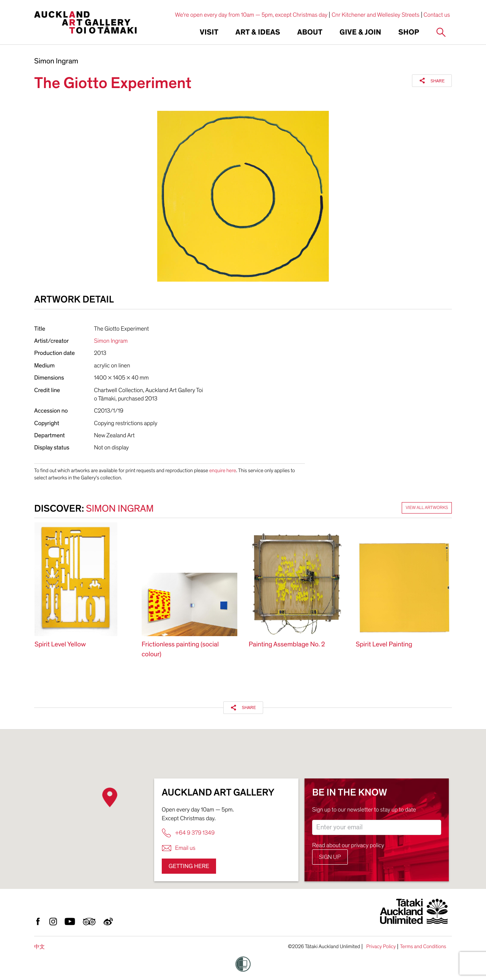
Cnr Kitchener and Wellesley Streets (375, 15)
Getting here (189, 866)
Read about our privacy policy (348, 845)
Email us (179, 848)
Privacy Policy (381, 947)
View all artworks (427, 508)
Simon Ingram (56, 61)
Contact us (437, 15)
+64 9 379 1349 (188, 833)
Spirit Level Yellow (60, 645)
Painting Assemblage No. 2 (287, 645)
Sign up (330, 857)
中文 (39, 947)
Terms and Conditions (423, 947)
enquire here (223, 470)
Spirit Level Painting (384, 645)
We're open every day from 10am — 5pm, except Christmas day (251, 15)
